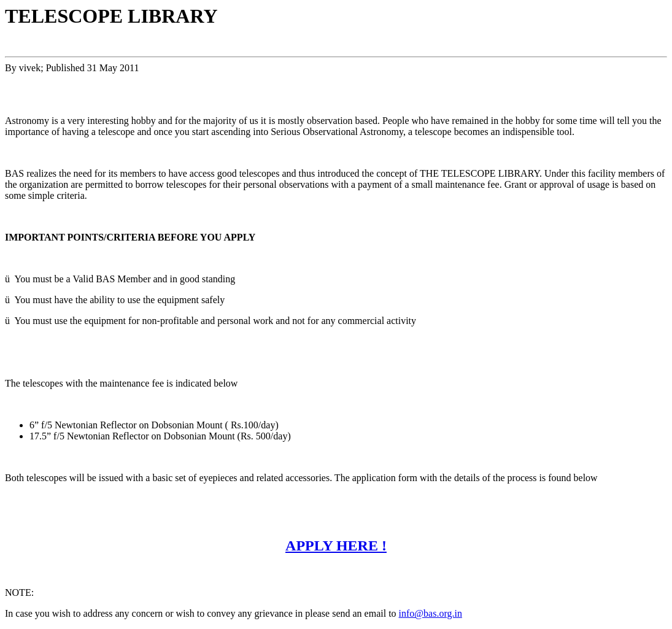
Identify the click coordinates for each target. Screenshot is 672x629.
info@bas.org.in (431, 613)
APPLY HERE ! (336, 546)
